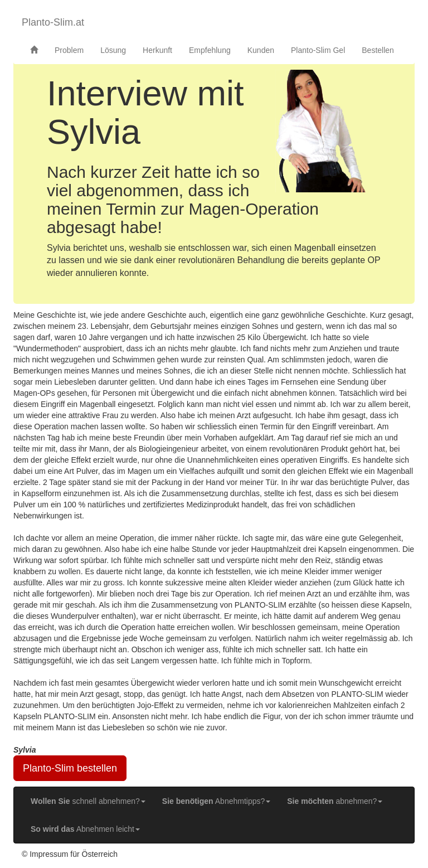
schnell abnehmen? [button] (88, 801)
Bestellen (378, 50)
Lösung (113, 50)
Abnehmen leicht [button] (85, 829)
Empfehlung (210, 50)
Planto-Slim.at (53, 22)
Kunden (261, 50)
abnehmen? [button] (335, 801)
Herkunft (157, 50)
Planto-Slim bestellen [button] (70, 768)
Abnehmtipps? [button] (216, 801)
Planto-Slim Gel (318, 50)
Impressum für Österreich (74, 854)
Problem (69, 50)
